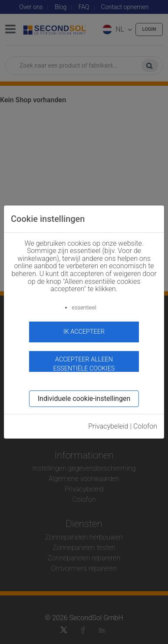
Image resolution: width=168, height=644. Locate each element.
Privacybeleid (108, 426)
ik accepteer (84, 332)
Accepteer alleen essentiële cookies (84, 364)
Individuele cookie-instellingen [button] (84, 398)
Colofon (145, 426)
